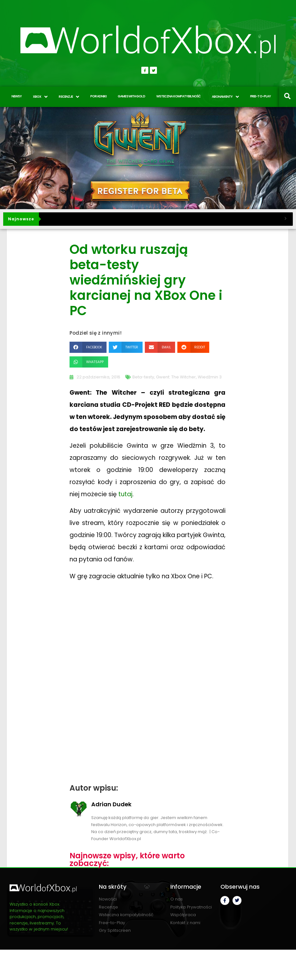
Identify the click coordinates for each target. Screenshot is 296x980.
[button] (88, 347)
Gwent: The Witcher (176, 377)
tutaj (125, 494)
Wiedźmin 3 (210, 377)
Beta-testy (143, 377)
